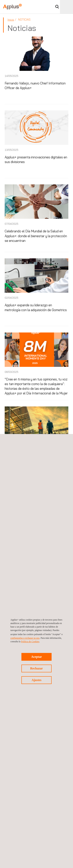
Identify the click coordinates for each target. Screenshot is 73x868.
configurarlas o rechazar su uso (25, 638)
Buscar (57, 7)
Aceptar (36, 657)
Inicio (11, 20)
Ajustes (36, 680)
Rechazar (36, 668)
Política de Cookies (30, 641)
